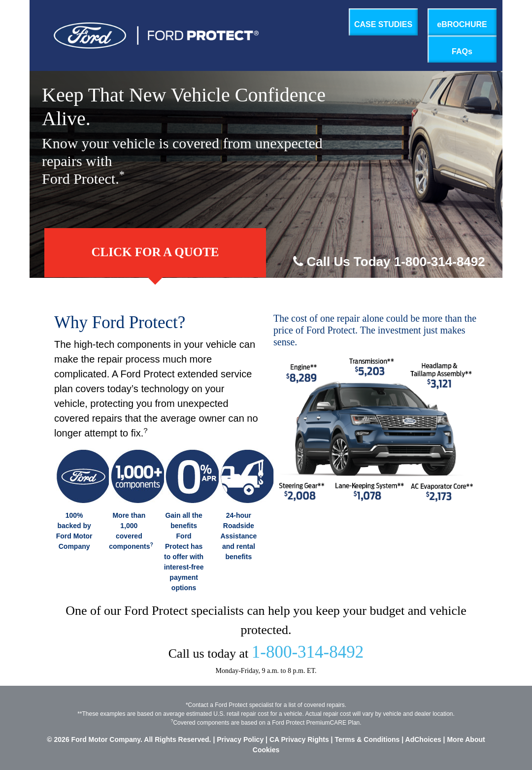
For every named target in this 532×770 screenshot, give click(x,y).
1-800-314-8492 (308, 652)
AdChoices (424, 739)
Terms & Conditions (367, 739)
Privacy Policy (240, 739)
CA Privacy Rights (299, 739)
